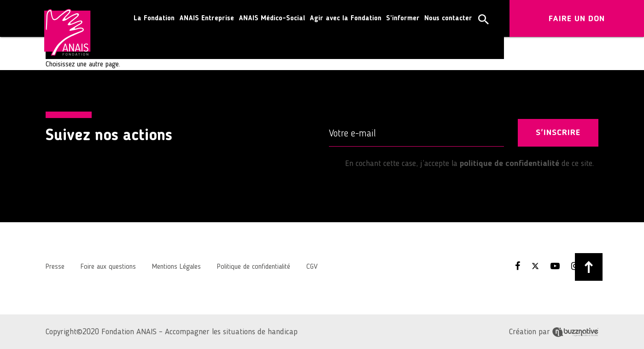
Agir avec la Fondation (345, 19)
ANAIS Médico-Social (272, 19)
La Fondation (154, 19)
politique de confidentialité (509, 164)
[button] (483, 19)
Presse (55, 267)
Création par (554, 332)
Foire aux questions (108, 267)
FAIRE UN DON (577, 19)
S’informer (403, 19)
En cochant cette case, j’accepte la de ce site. (461, 164)
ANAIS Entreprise (207, 19)
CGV (312, 267)
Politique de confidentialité (254, 267)
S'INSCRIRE (558, 133)
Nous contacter (448, 19)
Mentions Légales (176, 267)
